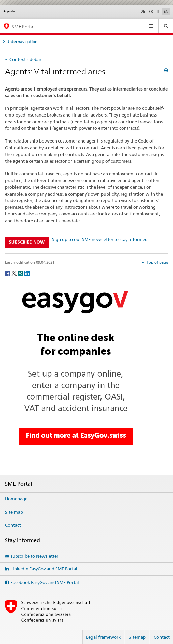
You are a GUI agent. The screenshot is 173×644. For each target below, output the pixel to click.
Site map (14, 512)
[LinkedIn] (27, 273)
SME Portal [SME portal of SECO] (23, 27)
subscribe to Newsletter (35, 556)
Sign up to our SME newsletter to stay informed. (100, 239)
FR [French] (151, 11)
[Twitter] (15, 273)
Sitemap (137, 637)
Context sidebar (25, 59)
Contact (13, 525)
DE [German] (143, 11)
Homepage (16, 499)
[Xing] (21, 273)
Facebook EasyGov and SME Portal (45, 582)
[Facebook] (8, 273)
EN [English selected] (166, 11)
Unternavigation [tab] (22, 41)
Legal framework (103, 637)
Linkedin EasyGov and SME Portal (44, 569)
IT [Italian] (158, 11)
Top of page (157, 262)
